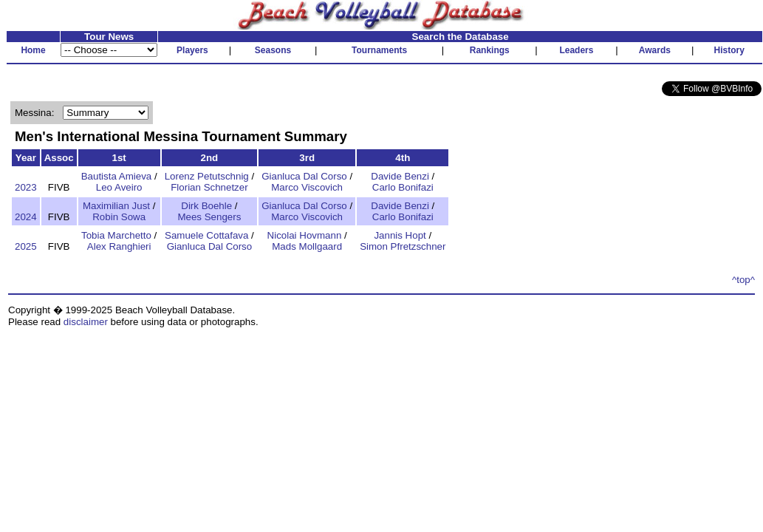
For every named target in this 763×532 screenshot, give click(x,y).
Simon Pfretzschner (403, 246)
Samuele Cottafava (206, 235)
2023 (26, 187)
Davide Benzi (400, 176)
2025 (26, 246)
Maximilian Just (116, 206)
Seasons (273, 50)
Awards (655, 50)
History (729, 50)
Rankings (490, 50)
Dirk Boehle (206, 206)
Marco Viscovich (307, 187)
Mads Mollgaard (307, 246)
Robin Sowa (119, 217)
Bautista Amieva (117, 176)
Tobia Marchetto (116, 235)
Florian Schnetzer (209, 187)
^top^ (743, 280)
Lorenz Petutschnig (207, 176)
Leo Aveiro (119, 187)
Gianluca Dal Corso (304, 176)
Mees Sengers (209, 217)
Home (33, 50)
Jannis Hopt (400, 235)
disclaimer (86, 322)
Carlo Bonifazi (403, 187)
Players (192, 50)
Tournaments (379, 50)
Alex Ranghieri (119, 246)
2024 (26, 217)
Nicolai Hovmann (305, 235)
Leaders (576, 50)
